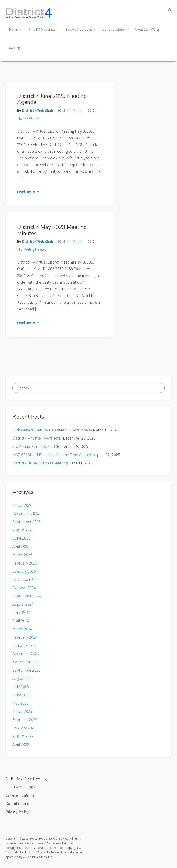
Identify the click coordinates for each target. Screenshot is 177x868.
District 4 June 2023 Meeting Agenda (52, 99)
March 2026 (22, 505)
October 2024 (24, 588)
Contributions (115, 29)
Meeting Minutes (35, 249)
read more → (28, 191)
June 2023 (21, 695)
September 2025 (27, 522)
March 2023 (22, 711)
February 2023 (25, 720)
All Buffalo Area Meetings (27, 779)
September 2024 (27, 596)
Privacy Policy (17, 812)
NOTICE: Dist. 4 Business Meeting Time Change (52, 455)
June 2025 (21, 538)
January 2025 (24, 571)
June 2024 (21, 612)
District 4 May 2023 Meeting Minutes (52, 230)
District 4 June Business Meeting (40, 463)
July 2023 (21, 687)
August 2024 (23, 604)
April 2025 (21, 546)
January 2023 (24, 728)
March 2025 (22, 555)
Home (15, 29)
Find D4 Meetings (44, 29)
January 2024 (24, 645)
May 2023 (21, 703)
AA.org (14, 48)
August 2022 (23, 736)
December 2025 (26, 513)
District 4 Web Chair (38, 111)
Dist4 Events (32, 118)
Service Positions (80, 29)
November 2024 (26, 579)
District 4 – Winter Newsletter (37, 438)
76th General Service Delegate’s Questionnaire (52, 430)
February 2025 (25, 563)
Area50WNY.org (147, 29)
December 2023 (26, 654)
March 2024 (22, 629)
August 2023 (23, 678)
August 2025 (23, 530)
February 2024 (25, 637)
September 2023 (27, 670)
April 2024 (21, 621)
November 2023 (26, 662)
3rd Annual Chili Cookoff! (34, 446)
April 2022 (21, 744)
